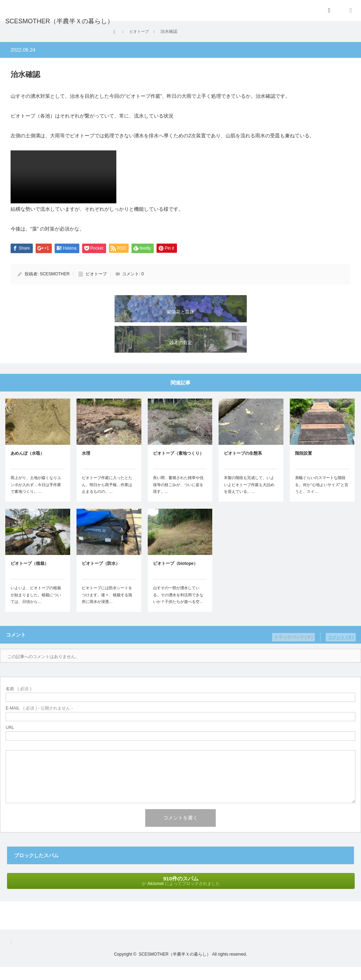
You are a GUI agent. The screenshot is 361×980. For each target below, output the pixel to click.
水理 (86, 466)
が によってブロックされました (181, 894)
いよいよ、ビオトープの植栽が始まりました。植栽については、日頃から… (36, 608)
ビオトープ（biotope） (175, 576)
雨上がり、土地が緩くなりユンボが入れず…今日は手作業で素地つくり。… (36, 498)
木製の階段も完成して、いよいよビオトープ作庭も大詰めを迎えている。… (249, 498)
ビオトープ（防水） (101, 576)
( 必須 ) (19, 702)
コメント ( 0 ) (343, 648)
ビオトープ (96, 274)
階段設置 (304, 466)
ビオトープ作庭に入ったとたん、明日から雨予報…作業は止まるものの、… (107, 498)
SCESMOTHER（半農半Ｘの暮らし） (59, 21)
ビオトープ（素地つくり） (178, 466)
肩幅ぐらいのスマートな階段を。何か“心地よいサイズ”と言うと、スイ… (322, 498)
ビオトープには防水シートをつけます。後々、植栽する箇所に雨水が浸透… (107, 608)
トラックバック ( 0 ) (300, 648)
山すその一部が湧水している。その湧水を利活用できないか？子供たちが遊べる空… (178, 608)
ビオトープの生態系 (243, 466)
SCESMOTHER (55, 274)
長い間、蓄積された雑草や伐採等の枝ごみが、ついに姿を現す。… (178, 498)
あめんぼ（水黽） (27, 466)
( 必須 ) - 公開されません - (39, 721)
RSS (14, 955)
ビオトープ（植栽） (30, 576)
